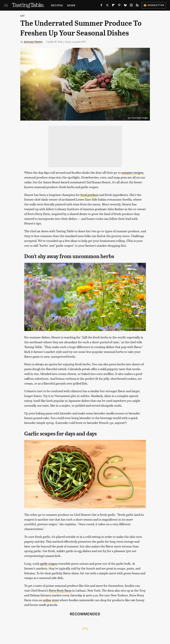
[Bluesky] (125, 6)
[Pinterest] (119, 6)
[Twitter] (107, 6)
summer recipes (132, 172)
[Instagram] (131, 6)
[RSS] (137, 6)
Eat (23, 16)
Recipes (57, 5)
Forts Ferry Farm (60, 590)
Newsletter (154, 5)
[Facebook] (101, 6)
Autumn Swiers (33, 42)
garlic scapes (49, 563)
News (71, 5)
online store (51, 600)
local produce (90, 195)
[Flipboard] (113, 6)
